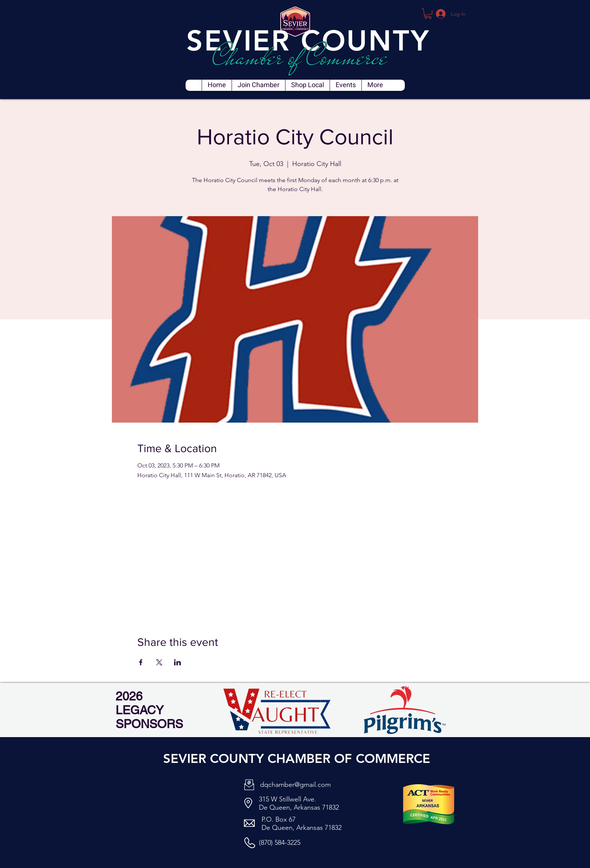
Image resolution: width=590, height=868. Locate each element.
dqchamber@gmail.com (295, 785)
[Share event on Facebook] (141, 662)
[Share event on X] (159, 662)
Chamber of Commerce (300, 57)
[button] (428, 14)
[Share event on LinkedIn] (178, 662)
